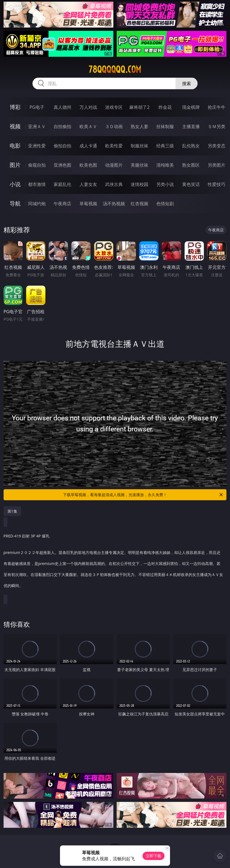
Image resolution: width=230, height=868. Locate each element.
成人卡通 (88, 146)
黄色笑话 (191, 184)
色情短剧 (165, 204)
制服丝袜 (139, 146)
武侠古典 (114, 184)
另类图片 (217, 165)
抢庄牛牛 (217, 107)
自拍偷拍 (62, 126)
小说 (15, 184)
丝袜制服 (165, 126)
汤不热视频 (114, 204)
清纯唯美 (165, 165)
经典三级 (165, 146)
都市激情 (37, 184)
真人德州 (62, 107)
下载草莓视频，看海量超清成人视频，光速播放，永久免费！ (143, 495)
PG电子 (37, 107)
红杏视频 (139, 204)
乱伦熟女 (191, 146)
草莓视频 (88, 204)
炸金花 (165, 107)
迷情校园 (139, 184)
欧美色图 (88, 165)
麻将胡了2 (139, 107)
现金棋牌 (191, 107)
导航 (15, 203)
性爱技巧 (217, 184)
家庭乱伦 (62, 184)
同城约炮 (37, 204)
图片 (15, 165)
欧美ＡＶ (88, 126)
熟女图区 (191, 165)
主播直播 (191, 126)
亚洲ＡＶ (37, 126)
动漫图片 (114, 165)
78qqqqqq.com (115, 69)
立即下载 (154, 856)
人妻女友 (88, 184)
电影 (15, 146)
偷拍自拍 (62, 146)
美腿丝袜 (139, 165)
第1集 (12, 511)
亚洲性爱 (37, 146)
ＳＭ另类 (217, 126)
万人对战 (88, 107)
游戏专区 (114, 107)
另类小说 (165, 184)
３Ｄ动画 (114, 126)
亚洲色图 (62, 165)
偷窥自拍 (37, 165)
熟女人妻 (139, 126)
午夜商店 (62, 204)
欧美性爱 (114, 146)
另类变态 (217, 146)
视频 (15, 126)
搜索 (187, 83)
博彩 (15, 107)
